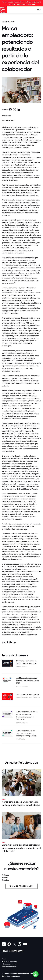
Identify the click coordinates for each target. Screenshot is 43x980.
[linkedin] (4, 944)
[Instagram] (20, 944)
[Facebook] (9, 944)
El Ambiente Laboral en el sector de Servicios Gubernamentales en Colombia (26, 716)
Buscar (4, 959)
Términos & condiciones (9, 961)
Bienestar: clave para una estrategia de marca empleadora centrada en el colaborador (21, 848)
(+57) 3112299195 (13, 951)
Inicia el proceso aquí (21, 886)
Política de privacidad (9, 964)
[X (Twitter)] (14, 944)
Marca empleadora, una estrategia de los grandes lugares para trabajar (21, 803)
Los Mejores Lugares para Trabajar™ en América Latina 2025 (28, 681)
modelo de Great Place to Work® (23, 489)
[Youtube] (25, 944)
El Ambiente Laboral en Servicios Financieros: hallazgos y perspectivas (26, 733)
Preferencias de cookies (9, 967)
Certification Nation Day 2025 (28, 694)
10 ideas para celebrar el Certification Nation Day (26, 662)
